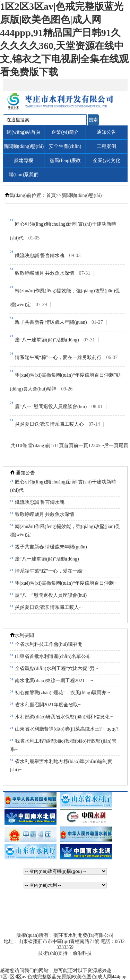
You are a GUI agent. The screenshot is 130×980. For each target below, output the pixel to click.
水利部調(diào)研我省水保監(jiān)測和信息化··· (64, 717)
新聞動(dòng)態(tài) (82, 195)
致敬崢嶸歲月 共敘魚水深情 (55, 273)
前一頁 (81, 446)
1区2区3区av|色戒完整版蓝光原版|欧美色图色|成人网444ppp (63, 977)
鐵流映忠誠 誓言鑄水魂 (50, 256)
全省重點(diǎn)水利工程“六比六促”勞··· (57, 668)
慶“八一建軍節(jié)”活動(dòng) (57, 340)
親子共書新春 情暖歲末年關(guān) (61, 322)
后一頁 (111, 446)
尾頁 (123, 446)
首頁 (51, 195)
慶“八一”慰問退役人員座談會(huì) (61, 407)
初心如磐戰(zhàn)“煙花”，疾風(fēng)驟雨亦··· (63, 693)
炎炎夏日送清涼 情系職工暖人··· (49, 607)
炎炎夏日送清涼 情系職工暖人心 (59, 424)
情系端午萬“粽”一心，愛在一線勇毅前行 (68, 357)
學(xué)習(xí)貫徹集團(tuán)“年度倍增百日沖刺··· (66, 583)
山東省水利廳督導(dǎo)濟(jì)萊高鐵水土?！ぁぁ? (67, 729)
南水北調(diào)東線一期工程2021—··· (54, 681)
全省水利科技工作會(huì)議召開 (49, 644)
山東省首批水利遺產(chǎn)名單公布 (53, 656)
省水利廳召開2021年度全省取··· (48, 705)
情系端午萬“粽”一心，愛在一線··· (50, 571)
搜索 (93, 120)
